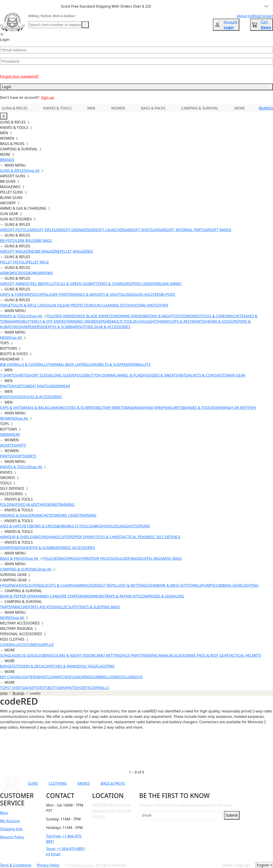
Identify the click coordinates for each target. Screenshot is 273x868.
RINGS (88, 677)
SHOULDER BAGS (125, 558)
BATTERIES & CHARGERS (110, 284)
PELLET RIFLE (38, 262)
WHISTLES (45, 677)
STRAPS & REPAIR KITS (121, 596)
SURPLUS (46, 645)
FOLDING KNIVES (61, 316)
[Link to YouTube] (175, 783)
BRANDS (266, 108)
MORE (240, 108)
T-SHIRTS (8, 375)
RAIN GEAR (236, 375)
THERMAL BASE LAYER (66, 365)
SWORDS (192, 316)
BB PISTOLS (10, 241)
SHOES (18, 397)
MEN (91, 108)
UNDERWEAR (59, 386)
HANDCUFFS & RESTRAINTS (181, 321)
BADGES (7, 666)
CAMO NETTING (108, 655)
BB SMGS (44, 241)
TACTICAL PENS (134, 537)
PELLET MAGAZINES (76, 251)
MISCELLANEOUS (128, 677)
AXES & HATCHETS (15, 526)
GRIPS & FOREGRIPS (17, 294)
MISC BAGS (172, 558)
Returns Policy (12, 837)
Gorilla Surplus (81, 865)
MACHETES (236, 316)
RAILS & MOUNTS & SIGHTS (99, 294)
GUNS (33, 783)
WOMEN (118, 108)
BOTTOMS (56, 688)
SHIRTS (21, 375)
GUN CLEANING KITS (110, 305)
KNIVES (84, 783)
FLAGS (101, 666)
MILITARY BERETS (110, 408)
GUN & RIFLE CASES (31, 305)
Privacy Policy (48, 865)
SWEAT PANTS (36, 386)
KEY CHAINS (10, 677)
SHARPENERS (30, 327)
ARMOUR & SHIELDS (17, 537)
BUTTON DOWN (100, 375)
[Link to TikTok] (208, 783)
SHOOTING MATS (142, 305)
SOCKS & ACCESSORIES (43, 397)
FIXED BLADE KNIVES (93, 316)
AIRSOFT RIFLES (43, 230)
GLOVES (92, 365)
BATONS (41, 537)
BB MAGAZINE (48, 251)
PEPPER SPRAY (81, 537)
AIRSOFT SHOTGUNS (143, 230)
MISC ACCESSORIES (79, 548)
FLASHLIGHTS (147, 321)
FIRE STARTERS (72, 596)
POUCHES (51, 558)
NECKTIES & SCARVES (77, 408)
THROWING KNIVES (127, 316)
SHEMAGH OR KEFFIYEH (236, 408)
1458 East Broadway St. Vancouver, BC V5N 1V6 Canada (112, 810)
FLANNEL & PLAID (128, 375)
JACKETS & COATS (202, 375)
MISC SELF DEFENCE (163, 537)
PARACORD (20, 607)
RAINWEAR (93, 596)
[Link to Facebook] (186, 783)
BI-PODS (168, 294)
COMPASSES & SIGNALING (162, 596)
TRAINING (66, 505)
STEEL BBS (36, 284)
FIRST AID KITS (41, 607)
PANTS (6, 386)
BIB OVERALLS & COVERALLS (24, 365)
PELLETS (51, 284)
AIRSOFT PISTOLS (15, 230)
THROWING (48, 505)
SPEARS (105, 321)
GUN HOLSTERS (148, 294)
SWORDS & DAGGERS (18, 515)
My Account (10, 821)
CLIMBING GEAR (228, 585)
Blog (4, 813)
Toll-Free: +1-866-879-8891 (64, 839)
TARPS (5, 607)
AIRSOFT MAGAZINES (18, 251)
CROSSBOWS (27, 273)
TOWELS (195, 585)
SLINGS (128, 294)
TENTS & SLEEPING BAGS (99, 607)
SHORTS (18, 386)
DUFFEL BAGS (151, 558)
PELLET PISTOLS (13, 262)
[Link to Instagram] (197, 783)
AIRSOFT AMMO (13, 284)
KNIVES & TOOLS (57, 108)
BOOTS (6, 397)
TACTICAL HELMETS (245, 655)
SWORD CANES (67, 515)
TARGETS (7, 305)
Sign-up (47, 97)
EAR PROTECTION (78, 305)
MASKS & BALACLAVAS (41, 408)
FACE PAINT (131, 655)
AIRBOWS (8, 273)
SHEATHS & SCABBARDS (61, 327)
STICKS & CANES (213, 316)
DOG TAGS (87, 666)
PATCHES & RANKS (63, 666)
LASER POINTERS (61, 294)
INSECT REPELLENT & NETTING (120, 585)
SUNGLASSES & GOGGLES (22, 655)
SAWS (95, 526)
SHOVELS (108, 526)
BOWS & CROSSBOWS (49, 526)
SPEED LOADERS (144, 284)
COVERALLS (10, 645)
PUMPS (208, 585)
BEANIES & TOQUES (199, 408)
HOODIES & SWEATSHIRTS (166, 375)
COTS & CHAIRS (60, 585)
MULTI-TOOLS (123, 321)
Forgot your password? (19, 76)
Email (53, 854)
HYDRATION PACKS (95, 558)
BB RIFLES (28, 241)
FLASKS (76, 677)
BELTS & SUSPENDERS (117, 365)
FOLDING (8, 505)
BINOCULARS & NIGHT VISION (69, 655)
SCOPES (40, 294)
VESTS (222, 375)
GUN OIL (56, 305)
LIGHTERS (29, 677)
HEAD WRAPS (155, 408)
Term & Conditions (16, 865)
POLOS (81, 375)
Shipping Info (11, 829)
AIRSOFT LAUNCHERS (108, 230)
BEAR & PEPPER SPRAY (19, 596)
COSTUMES (29, 645)
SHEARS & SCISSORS (221, 321)
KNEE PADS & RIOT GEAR (208, 655)
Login (136, 87)
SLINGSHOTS (126, 526)
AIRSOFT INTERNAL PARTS (182, 230)
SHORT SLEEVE (40, 375)
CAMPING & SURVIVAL (200, 108)
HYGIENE (8, 585)
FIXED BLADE (27, 505)
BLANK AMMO (169, 284)
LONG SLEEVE (63, 375)
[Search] (55, 25)
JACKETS (7, 445)
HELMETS (175, 408)
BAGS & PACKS (153, 108)
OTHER (162, 305)
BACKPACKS (69, 558)
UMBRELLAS (103, 677)
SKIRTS (31, 456)
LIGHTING (250, 585)
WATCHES (62, 677)
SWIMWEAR (10, 435)
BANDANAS (134, 408)
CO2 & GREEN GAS (74, 284)
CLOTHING (58, 783)
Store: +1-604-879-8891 (66, 849)
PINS (110, 666)
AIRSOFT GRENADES (73, 230)
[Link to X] (219, 783)
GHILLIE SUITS (66, 607)
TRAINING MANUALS (158, 655)
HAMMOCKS (83, 585)
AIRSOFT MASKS (218, 230)
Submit (232, 815)
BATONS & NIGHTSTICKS (164, 316)
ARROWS (45, 273)
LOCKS (181, 655)
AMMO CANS (48, 596)
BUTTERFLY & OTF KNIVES (44, 321)
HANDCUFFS (59, 537)
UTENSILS (39, 585)
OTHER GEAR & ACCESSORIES (106, 327)
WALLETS (143, 365)
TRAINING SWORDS (82, 321)
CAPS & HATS (11, 408)
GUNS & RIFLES (15, 108)
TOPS (4, 688)
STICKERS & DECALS (31, 666)
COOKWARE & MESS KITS (167, 585)
